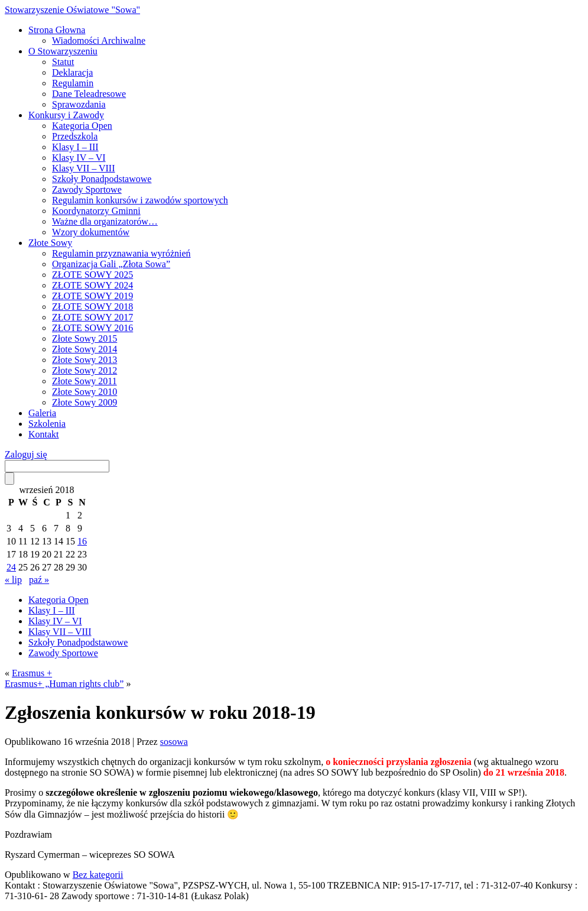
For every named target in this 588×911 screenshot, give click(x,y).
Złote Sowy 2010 (85, 392)
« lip (13, 580)
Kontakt (44, 434)
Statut (63, 62)
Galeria (42, 413)
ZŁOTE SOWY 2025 (92, 275)
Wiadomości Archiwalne (99, 40)
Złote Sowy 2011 (85, 381)
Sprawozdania (79, 104)
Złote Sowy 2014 (85, 349)
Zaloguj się (26, 454)
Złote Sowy (50, 243)
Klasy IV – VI (79, 158)
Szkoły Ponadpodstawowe (102, 179)
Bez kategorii (98, 875)
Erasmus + (32, 673)
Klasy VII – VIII (84, 168)
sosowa (174, 742)
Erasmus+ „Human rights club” (64, 684)
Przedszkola (75, 136)
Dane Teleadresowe (89, 94)
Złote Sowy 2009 (85, 402)
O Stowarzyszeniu (63, 51)
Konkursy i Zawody (66, 115)
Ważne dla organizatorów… (105, 221)
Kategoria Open (82, 126)
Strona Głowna (57, 30)
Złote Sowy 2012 (85, 370)
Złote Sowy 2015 (85, 338)
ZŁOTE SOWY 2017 (92, 317)
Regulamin (73, 83)
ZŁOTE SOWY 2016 (92, 328)
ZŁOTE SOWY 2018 (92, 307)
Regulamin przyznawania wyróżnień (121, 253)
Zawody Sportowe (87, 189)
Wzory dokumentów (91, 232)
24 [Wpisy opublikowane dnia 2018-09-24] (11, 567)
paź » (39, 580)
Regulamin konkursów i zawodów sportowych (140, 200)
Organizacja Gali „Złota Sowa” (111, 264)
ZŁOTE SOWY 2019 (92, 296)
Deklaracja (72, 72)
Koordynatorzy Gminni (96, 211)
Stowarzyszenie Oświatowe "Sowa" (72, 10)
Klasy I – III (75, 147)
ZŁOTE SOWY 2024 (92, 285)
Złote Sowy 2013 (85, 360)
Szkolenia (47, 424)
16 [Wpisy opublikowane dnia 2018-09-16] (82, 541)
